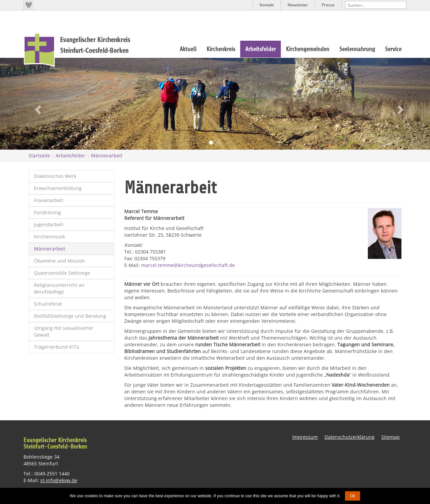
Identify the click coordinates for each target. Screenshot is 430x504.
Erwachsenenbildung (58, 188)
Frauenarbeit (49, 200)
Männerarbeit (107, 156)
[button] (32, 104)
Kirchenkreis (221, 49)
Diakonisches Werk (55, 176)
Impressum (305, 437)
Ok (353, 496)
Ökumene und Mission (59, 261)
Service (393, 49)
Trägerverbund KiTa (56, 347)
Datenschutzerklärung (350, 437)
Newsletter (298, 5)
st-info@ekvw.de (59, 480)
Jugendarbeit (49, 224)
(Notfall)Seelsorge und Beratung (70, 316)
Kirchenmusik (49, 237)
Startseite (39, 156)
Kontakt (267, 5)
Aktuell (188, 49)
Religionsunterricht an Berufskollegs (59, 288)
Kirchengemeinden (308, 49)
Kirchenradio (29, 5)
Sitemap (391, 437)
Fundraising (47, 212)
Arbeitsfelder (261, 49)
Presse (328, 5)
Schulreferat (48, 304)
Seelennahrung (357, 49)
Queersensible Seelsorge (62, 273)
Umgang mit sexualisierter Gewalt (64, 331)
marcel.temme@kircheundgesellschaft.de (188, 265)
